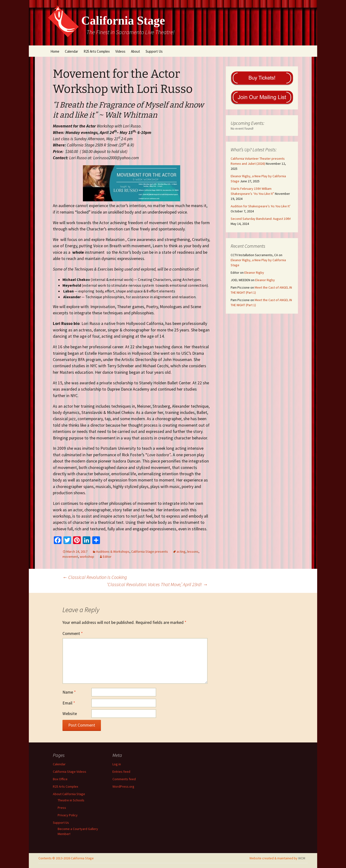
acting (181, 551)
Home (55, 51)
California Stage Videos (70, 772)
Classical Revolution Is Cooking (95, 577)
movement (70, 557)
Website (70, 714)
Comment (73, 634)
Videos (120, 51)
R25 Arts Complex (97, 51)
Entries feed (121, 772)
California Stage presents (150, 551)
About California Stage (69, 794)
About (136, 51)
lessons (193, 551)
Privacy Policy (68, 815)
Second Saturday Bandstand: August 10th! (261, 219)
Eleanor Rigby (254, 272)
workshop (87, 557)
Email (69, 703)
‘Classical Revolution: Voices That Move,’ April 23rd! (157, 584)
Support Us (154, 51)
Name (69, 692)
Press (62, 808)
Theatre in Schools (71, 800)
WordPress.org (123, 786)
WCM (302, 858)
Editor (107, 557)
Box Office (60, 779)
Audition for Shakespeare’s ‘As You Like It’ (261, 206)
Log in (117, 764)
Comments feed (124, 779)
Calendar (71, 51)
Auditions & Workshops (113, 551)
